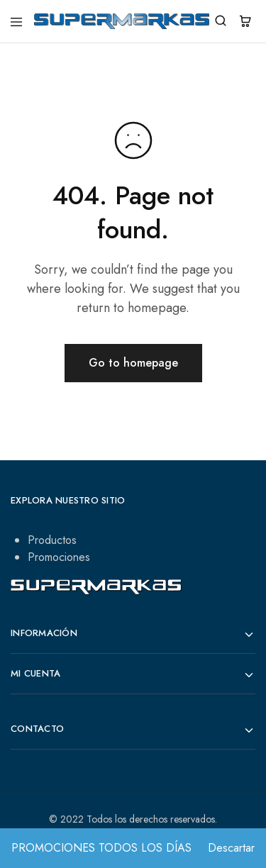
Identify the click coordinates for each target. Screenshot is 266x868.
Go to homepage (133, 363)
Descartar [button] (231, 848)
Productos (52, 540)
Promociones (59, 557)
